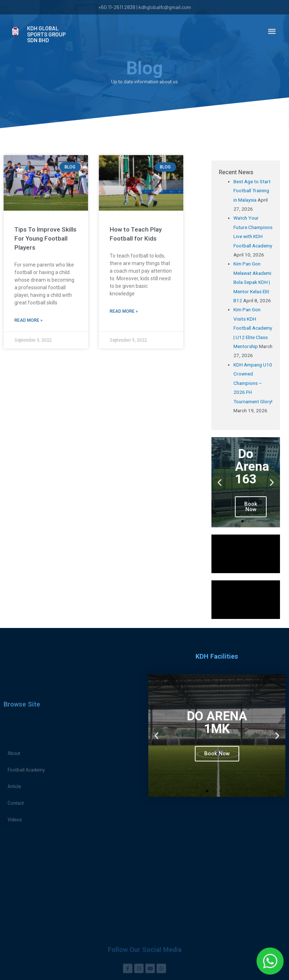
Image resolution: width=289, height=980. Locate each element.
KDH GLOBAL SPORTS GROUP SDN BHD (46, 33)
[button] (272, 27)
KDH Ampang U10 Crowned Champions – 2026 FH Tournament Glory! (253, 383)
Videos (15, 949)
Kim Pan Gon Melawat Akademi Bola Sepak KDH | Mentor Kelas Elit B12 (252, 282)
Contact (16, 933)
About (14, 883)
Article (14, 916)
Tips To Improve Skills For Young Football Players (45, 238)
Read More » (29, 320)
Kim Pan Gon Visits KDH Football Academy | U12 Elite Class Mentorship (253, 328)
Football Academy (26, 899)
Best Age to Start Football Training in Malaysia (252, 191)
